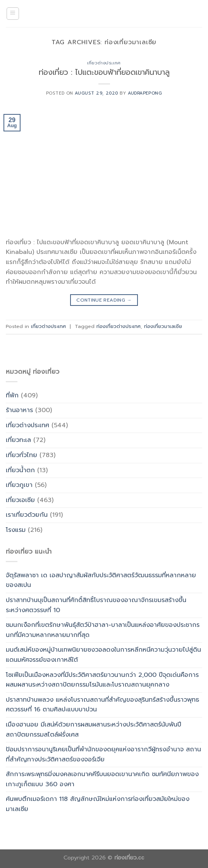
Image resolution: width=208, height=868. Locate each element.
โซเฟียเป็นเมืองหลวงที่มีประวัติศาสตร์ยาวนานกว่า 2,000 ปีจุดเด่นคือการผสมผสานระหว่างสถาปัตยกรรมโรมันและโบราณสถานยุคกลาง (102, 680)
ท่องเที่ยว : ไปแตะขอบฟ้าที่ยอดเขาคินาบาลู (104, 72)
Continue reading (104, 300)
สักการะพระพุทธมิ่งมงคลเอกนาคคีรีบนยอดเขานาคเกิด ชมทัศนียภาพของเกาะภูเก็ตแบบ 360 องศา (102, 779)
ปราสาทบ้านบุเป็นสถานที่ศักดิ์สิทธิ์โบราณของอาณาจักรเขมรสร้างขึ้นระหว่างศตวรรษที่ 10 (96, 605)
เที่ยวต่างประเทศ (104, 63)
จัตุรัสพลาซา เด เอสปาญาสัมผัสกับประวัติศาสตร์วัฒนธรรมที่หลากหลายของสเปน (101, 580)
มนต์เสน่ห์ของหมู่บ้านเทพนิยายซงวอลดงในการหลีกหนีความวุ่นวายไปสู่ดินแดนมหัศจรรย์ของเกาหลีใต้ (103, 655)
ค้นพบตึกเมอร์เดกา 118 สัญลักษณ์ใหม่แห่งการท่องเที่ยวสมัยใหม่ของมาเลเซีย (98, 804)
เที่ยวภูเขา (19, 485)
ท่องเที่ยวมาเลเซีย (163, 326)
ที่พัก (12, 395)
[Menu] (13, 14)
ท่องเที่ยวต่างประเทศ (119, 326)
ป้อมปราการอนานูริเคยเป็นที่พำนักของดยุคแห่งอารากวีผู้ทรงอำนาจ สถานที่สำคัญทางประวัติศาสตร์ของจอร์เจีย (103, 754)
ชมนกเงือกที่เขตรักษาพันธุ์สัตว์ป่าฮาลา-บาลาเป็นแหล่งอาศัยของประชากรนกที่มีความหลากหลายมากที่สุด (103, 630)
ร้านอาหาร (19, 410)
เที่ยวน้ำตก (20, 470)
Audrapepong (145, 93)
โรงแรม (16, 530)
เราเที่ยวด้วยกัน (27, 515)
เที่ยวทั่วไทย (21, 455)
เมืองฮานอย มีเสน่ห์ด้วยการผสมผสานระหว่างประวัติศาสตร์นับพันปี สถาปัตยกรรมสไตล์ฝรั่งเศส (94, 730)
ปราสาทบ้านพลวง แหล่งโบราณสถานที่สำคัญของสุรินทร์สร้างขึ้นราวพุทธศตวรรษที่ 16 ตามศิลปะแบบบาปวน (102, 705)
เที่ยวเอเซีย (20, 500)
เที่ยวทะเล (18, 440)
